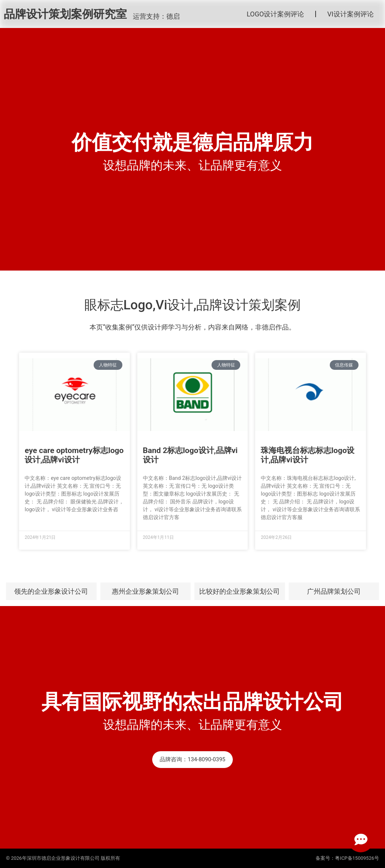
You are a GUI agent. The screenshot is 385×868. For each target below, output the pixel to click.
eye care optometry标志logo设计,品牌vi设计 (74, 455)
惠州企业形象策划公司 (145, 591)
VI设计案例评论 (350, 14)
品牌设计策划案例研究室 (65, 14)
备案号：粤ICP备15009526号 (347, 858)
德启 (173, 16)
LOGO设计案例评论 (275, 14)
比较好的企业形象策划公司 (240, 591)
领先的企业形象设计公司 (51, 591)
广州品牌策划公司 (334, 591)
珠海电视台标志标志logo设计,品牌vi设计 (308, 455)
